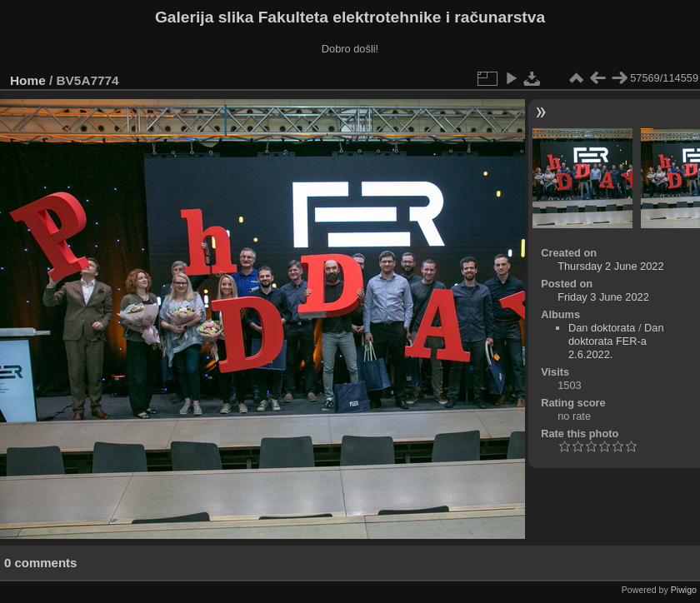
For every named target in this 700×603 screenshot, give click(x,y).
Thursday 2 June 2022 (610, 266)
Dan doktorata (602, 328)
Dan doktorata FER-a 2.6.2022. (616, 341)
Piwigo (684, 590)
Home (28, 80)
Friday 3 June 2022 (603, 297)
